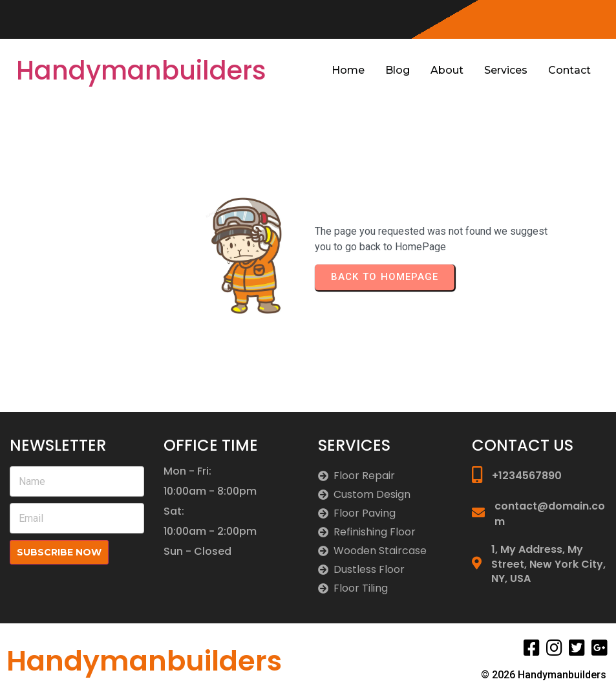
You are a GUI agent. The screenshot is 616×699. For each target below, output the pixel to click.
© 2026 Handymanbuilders (544, 675)
